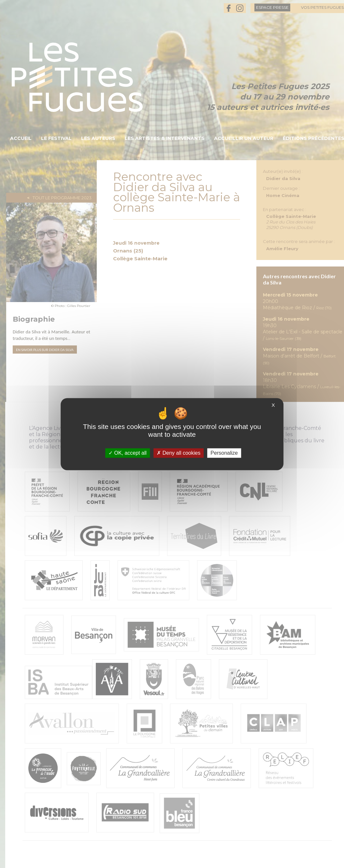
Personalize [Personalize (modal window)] (224, 453)
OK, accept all (128, 453)
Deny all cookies (179, 453)
